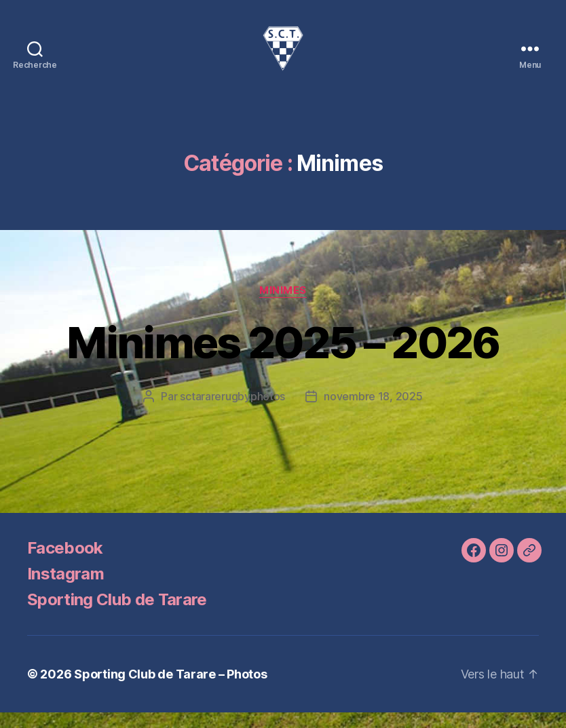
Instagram (65, 589)
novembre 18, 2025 (373, 412)
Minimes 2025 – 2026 (283, 358)
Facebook (65, 563)
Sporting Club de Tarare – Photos (170, 690)
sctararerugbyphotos (232, 412)
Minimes (283, 306)
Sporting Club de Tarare (117, 615)
